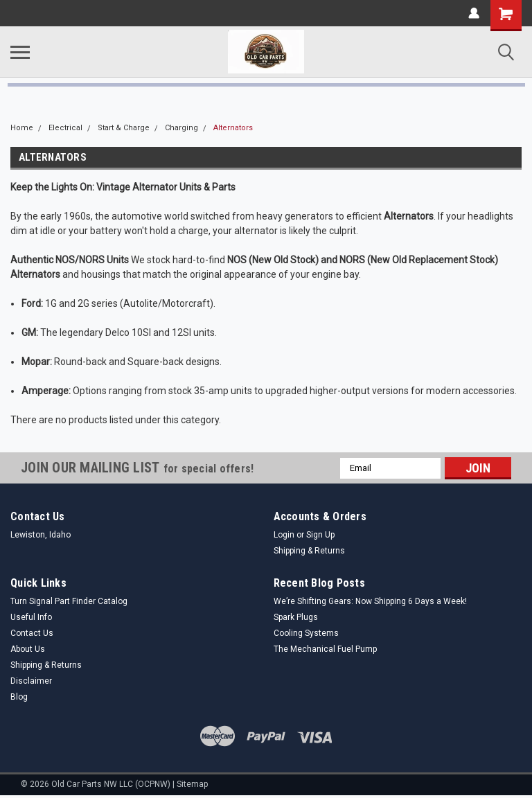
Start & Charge (124, 128)
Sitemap (192, 784)
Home (22, 128)
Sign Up (320, 535)
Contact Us (32, 633)
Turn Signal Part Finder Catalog (69, 601)
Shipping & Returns (309, 551)
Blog (19, 697)
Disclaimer (31, 681)
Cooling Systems (306, 633)
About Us (28, 649)
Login (284, 535)
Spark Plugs (296, 617)
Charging (181, 128)
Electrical (65, 128)
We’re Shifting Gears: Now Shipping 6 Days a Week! (370, 601)
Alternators (233, 128)
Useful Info (31, 617)
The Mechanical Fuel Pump (325, 649)
